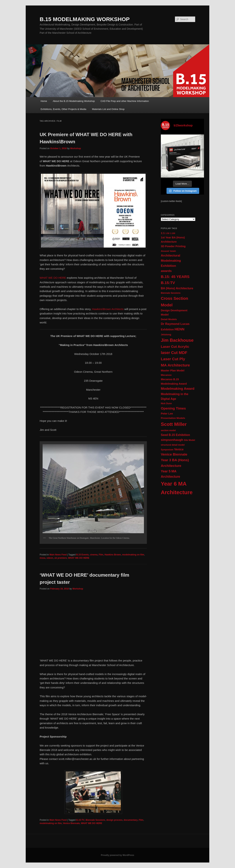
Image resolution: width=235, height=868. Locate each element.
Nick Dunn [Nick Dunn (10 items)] (166, 403)
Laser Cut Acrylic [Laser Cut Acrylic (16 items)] (175, 347)
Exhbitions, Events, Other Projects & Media (63, 109)
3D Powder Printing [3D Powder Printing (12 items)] (173, 246)
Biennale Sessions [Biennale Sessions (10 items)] (171, 293)
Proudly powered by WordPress (117, 855)
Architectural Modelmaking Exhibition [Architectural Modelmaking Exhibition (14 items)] (171, 261)
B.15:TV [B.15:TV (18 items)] (168, 283)
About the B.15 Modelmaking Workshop (74, 101)
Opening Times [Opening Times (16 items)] (173, 408)
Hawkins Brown (113, 555)
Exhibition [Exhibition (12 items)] (167, 329)
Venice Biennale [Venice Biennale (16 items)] (174, 454)
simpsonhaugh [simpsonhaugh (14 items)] (172, 440)
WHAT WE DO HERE (53, 278)
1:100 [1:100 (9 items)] (173, 233)
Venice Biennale (71, 823)
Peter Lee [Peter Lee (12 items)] (167, 414)
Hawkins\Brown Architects (108, 309)
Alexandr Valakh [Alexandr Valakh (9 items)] (168, 251)
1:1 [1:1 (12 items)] (163, 233)
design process (114, 820)
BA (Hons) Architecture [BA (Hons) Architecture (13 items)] (177, 288)
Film (101, 555)
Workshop (75, 148)
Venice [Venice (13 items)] (179, 449)
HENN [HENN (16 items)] (180, 329)
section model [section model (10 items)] (168, 430)
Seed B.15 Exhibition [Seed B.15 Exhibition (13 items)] (175, 435)
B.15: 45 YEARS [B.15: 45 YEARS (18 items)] (175, 277)
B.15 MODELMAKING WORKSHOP (85, 19)
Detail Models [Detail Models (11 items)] (169, 319)
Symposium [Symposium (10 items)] (167, 450)
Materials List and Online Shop (108, 109)
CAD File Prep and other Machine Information (125, 101)
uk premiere (61, 558)
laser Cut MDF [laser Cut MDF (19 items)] (174, 353)
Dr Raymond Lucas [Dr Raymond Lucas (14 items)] (175, 324)
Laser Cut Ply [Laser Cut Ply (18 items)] (173, 359)
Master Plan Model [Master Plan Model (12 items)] (173, 371)
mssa (43, 558)
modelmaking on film (133, 555)
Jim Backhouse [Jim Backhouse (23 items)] (177, 340)
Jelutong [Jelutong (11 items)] (166, 335)
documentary (131, 820)
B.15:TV (80, 820)
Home (44, 101)
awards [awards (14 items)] (166, 271)
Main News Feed (58, 555)
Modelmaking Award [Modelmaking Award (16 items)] (178, 389)
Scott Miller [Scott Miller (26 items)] (174, 424)
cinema (94, 555)
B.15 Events (82, 555)
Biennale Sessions (95, 820)
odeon (50, 558)
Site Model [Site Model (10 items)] (189, 440)
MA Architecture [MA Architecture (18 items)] (175, 365)
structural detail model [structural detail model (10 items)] (173, 445)
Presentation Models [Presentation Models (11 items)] (173, 418)
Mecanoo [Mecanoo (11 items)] (166, 375)
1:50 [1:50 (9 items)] (167, 233)
